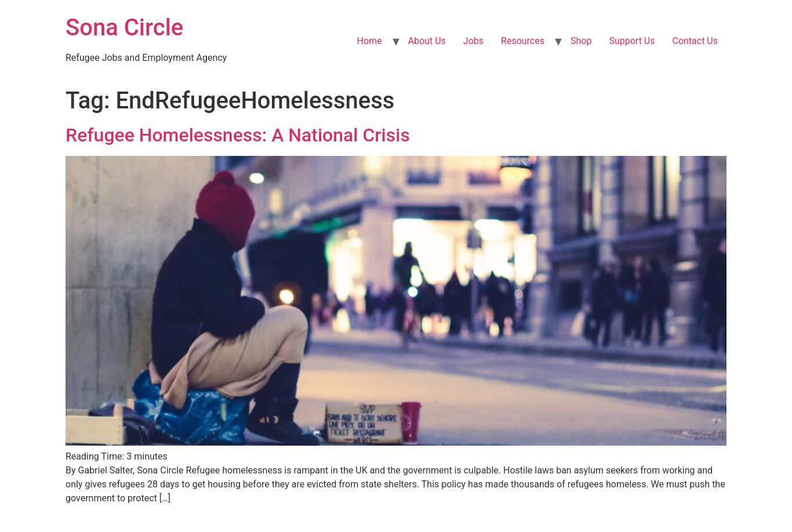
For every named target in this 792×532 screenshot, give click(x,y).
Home (370, 41)
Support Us (632, 41)
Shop (581, 41)
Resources (523, 41)
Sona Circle (124, 28)
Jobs (473, 41)
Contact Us (695, 41)
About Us (427, 41)
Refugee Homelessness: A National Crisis (238, 135)
